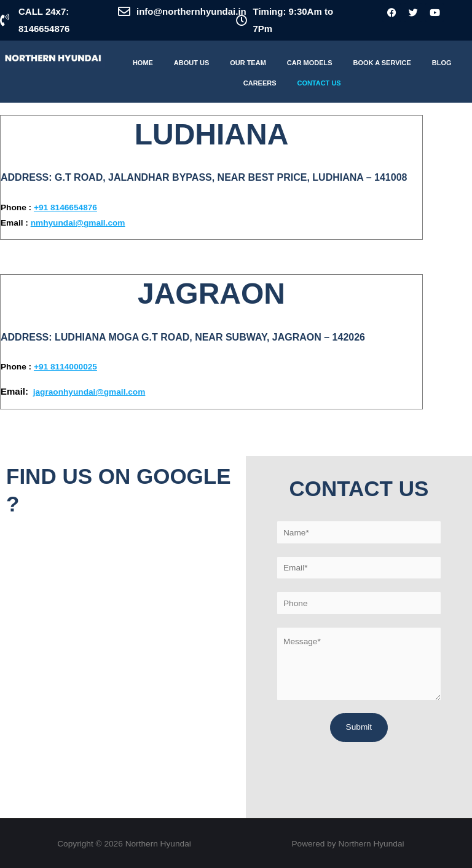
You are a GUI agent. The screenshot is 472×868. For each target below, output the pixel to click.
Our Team (248, 63)
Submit (359, 727)
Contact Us (319, 83)
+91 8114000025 (65, 367)
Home (143, 63)
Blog (442, 63)
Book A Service (382, 63)
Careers (260, 83)
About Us (191, 63)
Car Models (310, 63)
